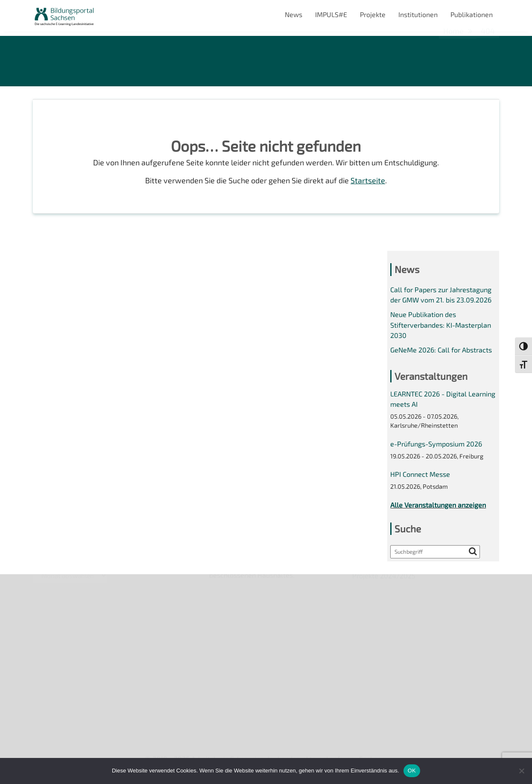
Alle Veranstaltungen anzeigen (438, 505)
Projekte (373, 14)
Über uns (47, 586)
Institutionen (418, 14)
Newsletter (50, 600)
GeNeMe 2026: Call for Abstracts (441, 350)
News (294, 14)
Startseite (368, 180)
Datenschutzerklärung (67, 659)
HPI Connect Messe (420, 474)
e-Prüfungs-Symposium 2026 (436, 444)
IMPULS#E (331, 14)
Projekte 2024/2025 (384, 712)
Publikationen (472, 14)
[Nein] (521, 771)
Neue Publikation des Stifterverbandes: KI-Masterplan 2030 (441, 325)
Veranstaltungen (59, 615)
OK (412, 771)
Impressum (50, 645)
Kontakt (45, 630)
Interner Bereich (58, 674)
